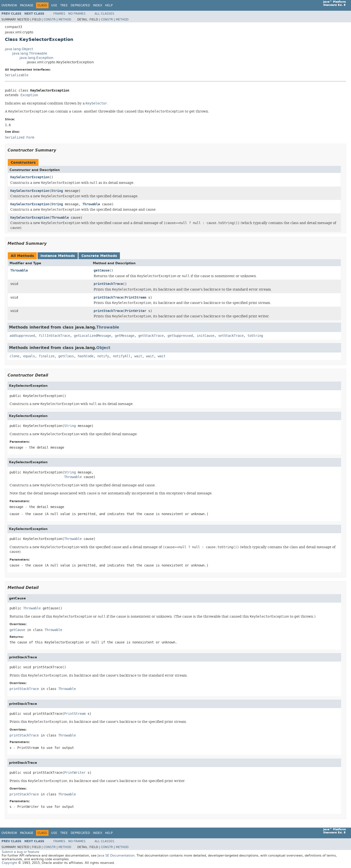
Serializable (17, 75)
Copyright (9, 863)
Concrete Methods (99, 256)
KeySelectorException (30, 177)
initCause (205, 336)
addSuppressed (22, 336)
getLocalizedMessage (92, 336)
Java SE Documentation (116, 855)
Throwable (91, 204)
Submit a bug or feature (20, 852)
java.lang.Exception (36, 58)
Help (109, 5)
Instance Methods (58, 256)
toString (255, 336)
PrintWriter (136, 311)
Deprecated (80, 5)
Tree (64, 5)
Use (54, 5)
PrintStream (136, 297)
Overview (9, 5)
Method (65, 19)
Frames (59, 14)
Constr (50, 19)
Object (103, 348)
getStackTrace (151, 336)
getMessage (125, 336)
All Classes (104, 14)
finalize (47, 356)
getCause (101, 270)
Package (27, 5)
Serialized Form (19, 137)
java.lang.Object (19, 49)
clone (14, 356)
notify (103, 356)
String (57, 191)
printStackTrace (108, 284)
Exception (29, 95)
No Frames (77, 14)
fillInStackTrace (54, 336)
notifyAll (122, 356)
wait (138, 356)
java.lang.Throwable (30, 53)
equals (29, 356)
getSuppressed (180, 336)
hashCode (86, 356)
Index (97, 5)
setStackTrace (231, 336)
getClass (66, 356)
